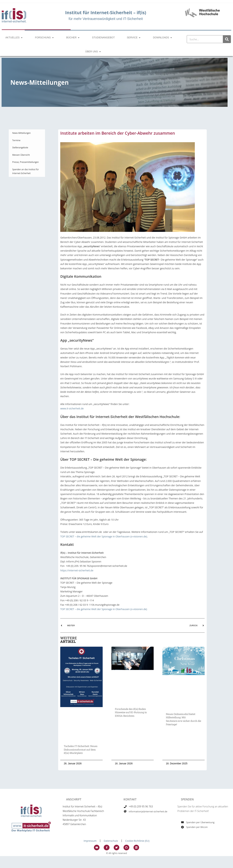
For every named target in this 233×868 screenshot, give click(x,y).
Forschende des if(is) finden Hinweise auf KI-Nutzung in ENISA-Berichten (131, 712)
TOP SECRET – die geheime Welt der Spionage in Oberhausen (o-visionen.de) (104, 536)
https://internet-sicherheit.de (77, 570)
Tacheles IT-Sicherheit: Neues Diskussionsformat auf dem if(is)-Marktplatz (81, 749)
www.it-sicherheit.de (72, 408)
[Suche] (227, 39)
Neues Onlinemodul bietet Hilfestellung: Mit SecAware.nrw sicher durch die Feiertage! (184, 719)
